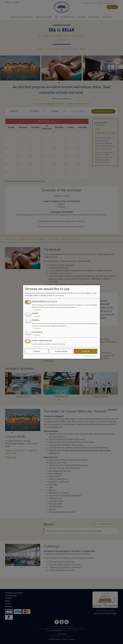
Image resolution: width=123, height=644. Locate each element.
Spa (56, 17)
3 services (36, 310)
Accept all (86, 351)
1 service (36, 316)
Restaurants (94, 17)
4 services (36, 328)
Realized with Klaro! (91, 356)
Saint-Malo (107, 17)
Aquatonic (82, 17)
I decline (37, 351)
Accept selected (61, 351)
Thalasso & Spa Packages (22, 17)
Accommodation (67, 17)
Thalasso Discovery (44, 17)
